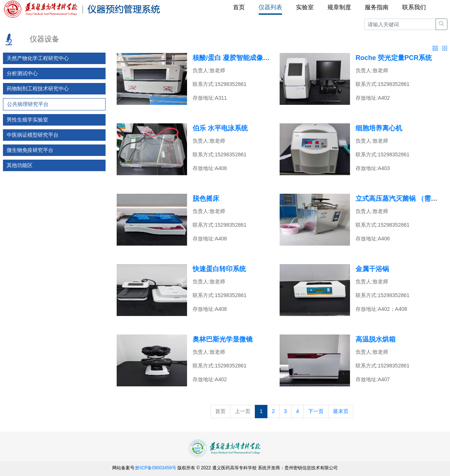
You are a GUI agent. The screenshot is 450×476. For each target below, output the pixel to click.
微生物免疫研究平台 (30, 150)
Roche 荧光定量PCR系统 (394, 58)
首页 (239, 7)
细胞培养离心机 (379, 128)
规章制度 (339, 7)
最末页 (341, 411)
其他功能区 (20, 165)
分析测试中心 (22, 73)
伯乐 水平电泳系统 (220, 128)
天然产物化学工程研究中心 (38, 58)
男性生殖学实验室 (27, 120)
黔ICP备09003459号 (156, 468)
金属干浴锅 (372, 269)
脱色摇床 (206, 199)
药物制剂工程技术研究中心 (38, 89)
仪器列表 (270, 7)
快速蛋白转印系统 (219, 269)
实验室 (305, 7)
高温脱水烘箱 (376, 339)
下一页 (316, 411)
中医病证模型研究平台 (33, 135)
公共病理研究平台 (28, 104)
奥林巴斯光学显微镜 (223, 339)
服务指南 (377, 7)
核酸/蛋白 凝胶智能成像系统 (234, 58)
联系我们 (414, 7)
